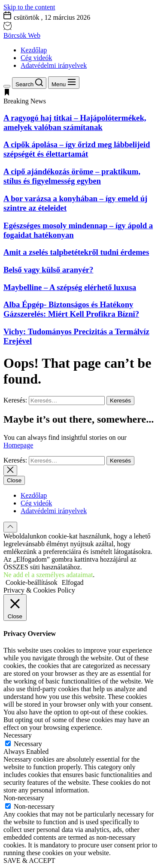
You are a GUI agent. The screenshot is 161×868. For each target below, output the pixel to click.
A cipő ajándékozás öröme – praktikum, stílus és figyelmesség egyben (72, 176)
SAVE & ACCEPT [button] (29, 860)
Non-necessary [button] (24, 798)
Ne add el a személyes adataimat (48, 575)
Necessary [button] (18, 735)
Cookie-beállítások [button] (32, 582)
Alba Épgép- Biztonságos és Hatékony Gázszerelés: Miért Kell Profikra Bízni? (71, 309)
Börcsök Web (22, 35)
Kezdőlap (34, 50)
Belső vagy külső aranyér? (48, 270)
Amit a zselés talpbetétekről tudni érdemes (76, 252)
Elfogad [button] (73, 582)
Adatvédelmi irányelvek (54, 65)
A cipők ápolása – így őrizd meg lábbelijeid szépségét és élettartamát (77, 149)
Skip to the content (29, 7)
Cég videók (36, 58)
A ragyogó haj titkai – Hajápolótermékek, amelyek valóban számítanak (75, 122)
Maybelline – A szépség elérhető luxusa (70, 287)
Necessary (28, 744)
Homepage (18, 445)
